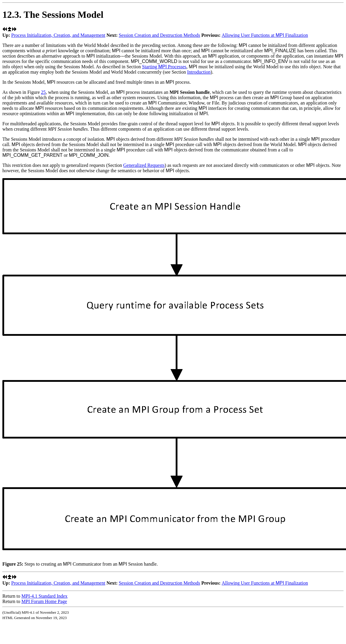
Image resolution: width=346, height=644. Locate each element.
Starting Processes (164, 67)
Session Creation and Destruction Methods (159, 35)
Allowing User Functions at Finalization (265, 35)
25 (43, 92)
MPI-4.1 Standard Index (44, 596)
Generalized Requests (144, 165)
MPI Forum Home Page (44, 601)
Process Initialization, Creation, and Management (58, 35)
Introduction (199, 72)
